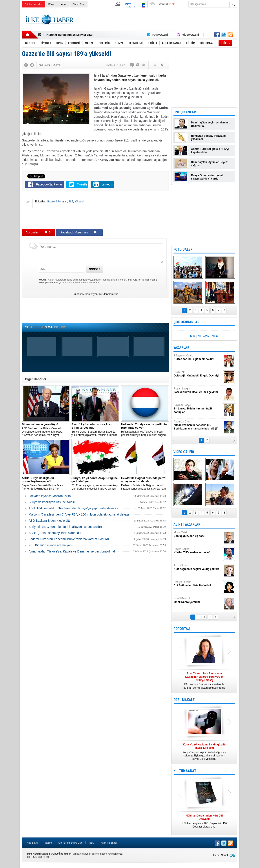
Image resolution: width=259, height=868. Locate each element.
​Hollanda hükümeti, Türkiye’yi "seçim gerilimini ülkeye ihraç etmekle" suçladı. (145, 430)
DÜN (193, 336)
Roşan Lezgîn (198, 390)
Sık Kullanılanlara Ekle (70, 843)
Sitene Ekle (78, 4)
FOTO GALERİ (183, 249)
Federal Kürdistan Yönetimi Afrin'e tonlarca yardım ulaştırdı (69, 539)
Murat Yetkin (198, 534)
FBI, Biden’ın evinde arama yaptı (51, 545)
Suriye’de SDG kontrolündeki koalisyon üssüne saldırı (65, 527)
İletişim (48, 843)
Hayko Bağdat (198, 551)
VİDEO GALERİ (184, 452)
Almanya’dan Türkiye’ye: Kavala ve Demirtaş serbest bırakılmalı (72, 551)
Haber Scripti (221, 855)
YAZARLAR (181, 348)
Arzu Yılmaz (198, 567)
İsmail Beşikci (198, 600)
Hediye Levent (198, 584)
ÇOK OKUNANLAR (186, 322)
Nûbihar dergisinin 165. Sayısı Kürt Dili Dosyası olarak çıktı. (204, 821)
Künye (52, 4)
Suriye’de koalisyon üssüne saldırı (52, 502)
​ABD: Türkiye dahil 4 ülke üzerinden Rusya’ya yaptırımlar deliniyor (74, 508)
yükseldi (79, 202)
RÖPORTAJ (182, 629)
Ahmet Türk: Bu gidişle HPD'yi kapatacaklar (210, 151)
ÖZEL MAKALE (184, 700)
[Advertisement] (157, 20)
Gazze (51, 202)
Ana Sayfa (32, 843)
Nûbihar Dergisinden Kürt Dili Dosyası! (73, 35)
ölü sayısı (62, 202)
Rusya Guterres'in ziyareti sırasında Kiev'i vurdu (207, 177)
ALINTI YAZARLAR (187, 524)
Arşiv (64, 4)
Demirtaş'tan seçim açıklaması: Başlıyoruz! (211, 124)
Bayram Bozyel (198, 409)
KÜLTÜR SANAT (185, 771)
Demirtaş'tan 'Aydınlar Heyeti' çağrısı (210, 164)
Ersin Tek (198, 374)
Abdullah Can (198, 425)
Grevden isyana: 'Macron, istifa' (50, 496)
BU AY (215, 336)
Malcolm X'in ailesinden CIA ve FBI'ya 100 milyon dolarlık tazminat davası (79, 514)
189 (71, 202)
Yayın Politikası (108, 843)
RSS (91, 843)
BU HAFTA (203, 336)
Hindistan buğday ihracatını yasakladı (208, 137)
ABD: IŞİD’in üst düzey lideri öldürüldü (55, 533)
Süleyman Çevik (198, 357)
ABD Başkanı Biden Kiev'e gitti (49, 521)
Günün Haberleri (34, 4)
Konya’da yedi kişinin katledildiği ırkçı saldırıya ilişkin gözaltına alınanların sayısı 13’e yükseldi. (204, 752)
